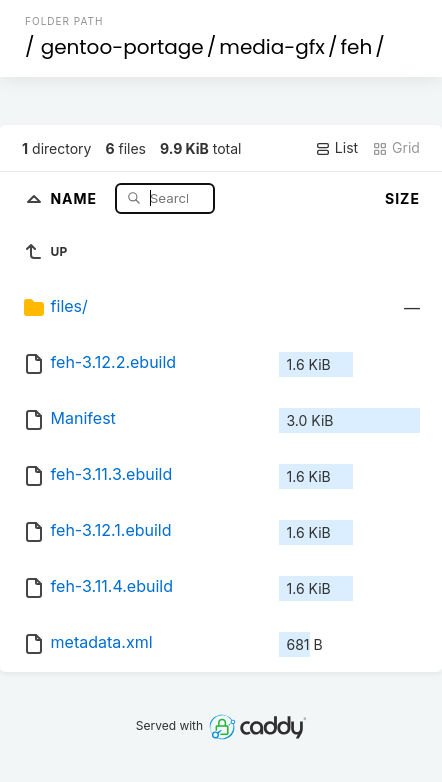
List (336, 148)
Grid (396, 148)
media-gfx (272, 47)
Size (402, 198)
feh (356, 47)
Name (75, 197)
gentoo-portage (122, 47)
